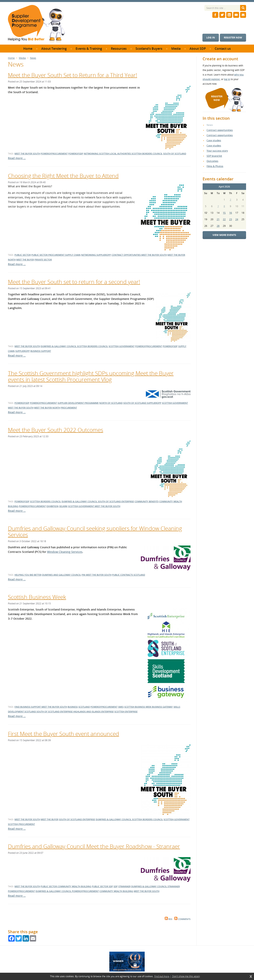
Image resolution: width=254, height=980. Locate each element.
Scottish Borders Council (45, 501)
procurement (69, 408)
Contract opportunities (220, 130)
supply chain (73, 255)
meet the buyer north (47, 408)
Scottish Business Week (37, 597)
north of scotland (111, 403)
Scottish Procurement (21, 824)
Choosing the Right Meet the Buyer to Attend (63, 176)
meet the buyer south (27, 154)
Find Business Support (28, 707)
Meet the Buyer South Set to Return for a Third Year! (73, 75)
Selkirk (63, 506)
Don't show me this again (186, 976)
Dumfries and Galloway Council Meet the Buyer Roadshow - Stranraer (94, 846)
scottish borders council (147, 154)
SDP (111, 886)
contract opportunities (126, 255)
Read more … (17, 158)
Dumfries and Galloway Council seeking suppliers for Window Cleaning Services (95, 531)
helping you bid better (28, 575)
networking (91, 154)
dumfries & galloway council (59, 346)
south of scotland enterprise (55, 712)
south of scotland (175, 154)
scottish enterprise (126, 712)
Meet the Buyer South (107, 506)
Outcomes (212, 161)
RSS (168, 919)
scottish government (122, 346)
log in (227, 79)
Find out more (162, 976)
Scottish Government (81, 506)
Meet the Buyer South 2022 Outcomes (56, 430)
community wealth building (74, 886)
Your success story (217, 151)
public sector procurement (48, 255)
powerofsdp (76, 154)
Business (73, 707)
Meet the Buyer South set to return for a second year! (74, 282)
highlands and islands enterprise (93, 712)
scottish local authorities (115, 154)
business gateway (162, 707)
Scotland (84, 707)
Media (22, 58)
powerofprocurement (54, 154)
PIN (84, 575)
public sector (23, 255)
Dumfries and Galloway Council (62, 575)
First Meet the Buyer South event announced (63, 734)
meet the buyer (25, 260)
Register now (233, 38)
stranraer (124, 886)
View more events (224, 235)
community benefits (147, 501)
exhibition (52, 506)
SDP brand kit (214, 156)
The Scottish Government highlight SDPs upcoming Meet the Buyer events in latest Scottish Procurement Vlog (91, 376)
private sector (43, 260)
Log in (211, 38)
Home (11, 58)
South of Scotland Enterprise (116, 501)
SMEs (121, 707)
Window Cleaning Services (65, 552)
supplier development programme (78, 403)
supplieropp (104, 255)
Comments (182, 919)
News (33, 58)
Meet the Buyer (50, 819)
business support (41, 351)
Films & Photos (215, 166)
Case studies (214, 140)
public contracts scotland (129, 575)
